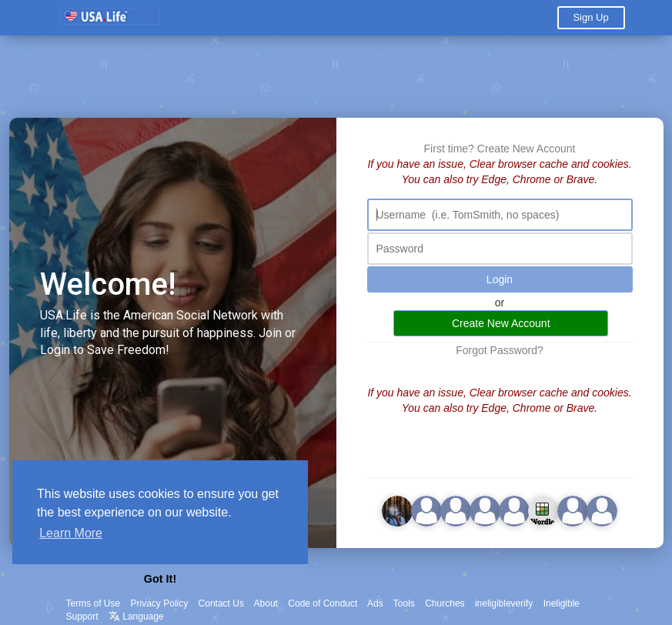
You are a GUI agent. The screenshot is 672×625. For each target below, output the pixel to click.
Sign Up (590, 17)
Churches (445, 603)
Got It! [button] (160, 579)
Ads (375, 603)
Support (82, 617)
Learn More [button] (71, 533)
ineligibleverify (504, 603)
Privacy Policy (160, 603)
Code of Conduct (323, 603)
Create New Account (527, 149)
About (266, 603)
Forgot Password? (500, 350)
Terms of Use (94, 603)
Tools (404, 603)
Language (136, 617)
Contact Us (221, 603)
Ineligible (562, 603)
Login (500, 279)
